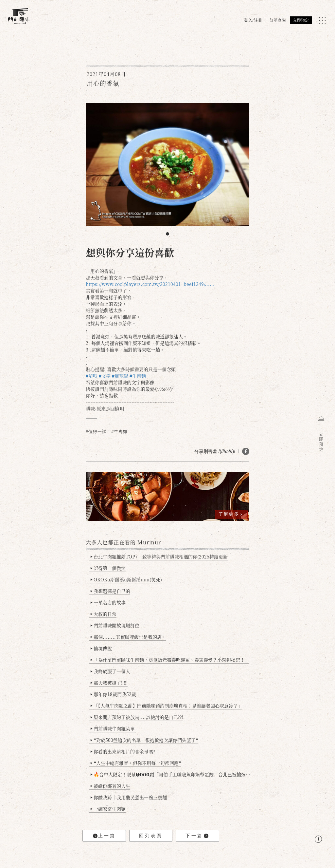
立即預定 (301, 20)
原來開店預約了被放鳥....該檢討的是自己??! (137, 717)
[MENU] (322, 20)
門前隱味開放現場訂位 (115, 625)
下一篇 (197, 836)
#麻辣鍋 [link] (120, 376)
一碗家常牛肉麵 (108, 809)
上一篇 (104, 836)
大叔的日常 (104, 614)
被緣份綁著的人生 (110, 786)
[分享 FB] (246, 451)
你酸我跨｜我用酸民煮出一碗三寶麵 (129, 797)
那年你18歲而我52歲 (113, 694)
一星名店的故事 (108, 602)
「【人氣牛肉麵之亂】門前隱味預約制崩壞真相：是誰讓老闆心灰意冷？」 (167, 706)
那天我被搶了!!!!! (109, 683)
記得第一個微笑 (108, 568)
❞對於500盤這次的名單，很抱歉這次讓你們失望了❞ (144, 740)
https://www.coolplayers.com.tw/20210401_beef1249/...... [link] (150, 284)
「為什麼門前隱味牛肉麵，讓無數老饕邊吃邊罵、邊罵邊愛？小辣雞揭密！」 (170, 660)
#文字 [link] (105, 376)
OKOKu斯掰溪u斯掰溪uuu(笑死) (126, 579)
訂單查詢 (278, 20)
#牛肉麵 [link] (138, 376)
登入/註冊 (253, 20)
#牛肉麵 (119, 432)
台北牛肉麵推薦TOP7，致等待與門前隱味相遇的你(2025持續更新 (159, 557)
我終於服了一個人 (110, 671)
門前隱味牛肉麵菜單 (113, 728)
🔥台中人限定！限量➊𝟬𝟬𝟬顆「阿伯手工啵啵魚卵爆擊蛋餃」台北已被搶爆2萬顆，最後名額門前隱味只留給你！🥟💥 (172, 774)
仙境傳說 (101, 648)
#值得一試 (96, 432)
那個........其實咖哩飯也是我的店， (128, 637)
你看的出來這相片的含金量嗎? (123, 751)
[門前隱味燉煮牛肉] (19, 16)
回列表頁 (151, 836)
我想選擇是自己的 (110, 591)
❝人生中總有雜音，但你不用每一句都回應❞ (136, 763)
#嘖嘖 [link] (92, 376)
